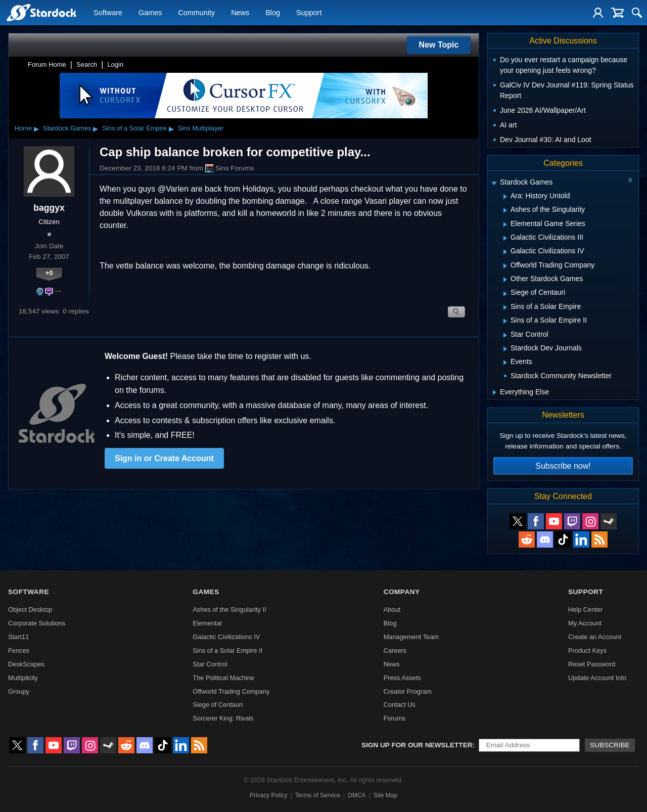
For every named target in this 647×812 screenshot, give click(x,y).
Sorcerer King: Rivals (223, 718)
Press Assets (402, 678)
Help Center (585, 610)
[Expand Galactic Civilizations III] (505, 238)
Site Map (385, 795)
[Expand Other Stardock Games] (505, 280)
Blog (273, 13)
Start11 (18, 637)
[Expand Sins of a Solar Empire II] (505, 321)
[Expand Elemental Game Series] (505, 224)
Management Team (411, 637)
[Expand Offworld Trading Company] (505, 266)
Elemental (207, 623)
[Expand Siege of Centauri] (505, 294)
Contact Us (400, 705)
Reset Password (592, 664)
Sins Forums (229, 168)
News (240, 13)
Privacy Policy (269, 795)
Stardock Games (67, 128)
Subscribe (610, 745)
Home (23, 128)
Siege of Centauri (218, 705)
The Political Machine (223, 678)
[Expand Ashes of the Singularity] (505, 210)
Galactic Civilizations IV (226, 637)
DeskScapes (26, 664)
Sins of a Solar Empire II (227, 650)
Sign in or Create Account (164, 458)
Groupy (19, 691)
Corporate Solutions (37, 623)
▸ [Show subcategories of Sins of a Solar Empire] (171, 128)
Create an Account (595, 637)
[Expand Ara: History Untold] (505, 197)
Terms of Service (318, 795)
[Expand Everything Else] (495, 392)
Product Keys (587, 650)
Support (309, 13)
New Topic (439, 45)
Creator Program (408, 691)
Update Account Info (597, 678)
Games (150, 13)
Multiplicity (23, 678)
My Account (585, 623)
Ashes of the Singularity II (229, 610)
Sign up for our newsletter (417, 745)
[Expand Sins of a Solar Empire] (505, 307)
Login (115, 64)
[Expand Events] (505, 363)
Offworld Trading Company (231, 691)
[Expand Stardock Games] (494, 183)
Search (87, 64)
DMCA (357, 795)
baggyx (49, 208)
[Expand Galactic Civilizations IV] (505, 252)
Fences (19, 650)
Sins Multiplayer (201, 128)
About (392, 610)
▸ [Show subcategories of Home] (36, 128)
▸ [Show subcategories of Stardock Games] (96, 128)
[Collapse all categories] (630, 180)
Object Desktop (30, 610)
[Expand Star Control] (505, 335)
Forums (395, 718)
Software (108, 13)
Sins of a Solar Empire (134, 128)
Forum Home (47, 64)
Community (196, 13)
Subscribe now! (563, 466)
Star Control (210, 664)
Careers (395, 650)
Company (402, 592)
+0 (49, 273)
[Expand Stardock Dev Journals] (505, 349)
